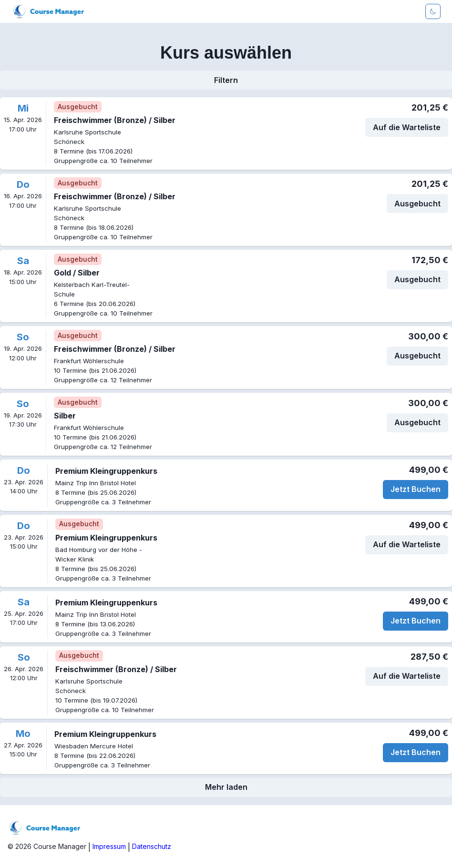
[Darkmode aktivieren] (433, 11)
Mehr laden (226, 787)
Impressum (109, 846)
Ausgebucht (417, 204)
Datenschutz (152, 846)
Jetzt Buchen (416, 489)
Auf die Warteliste (407, 127)
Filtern (226, 80)
